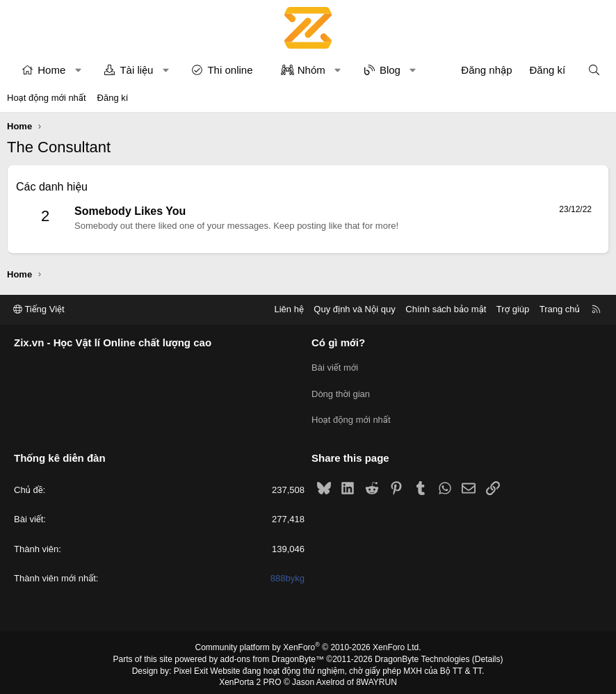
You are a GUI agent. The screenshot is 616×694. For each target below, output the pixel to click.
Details (488, 654)
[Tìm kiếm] (594, 70)
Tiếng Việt (39, 309)
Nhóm (311, 70)
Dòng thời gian (341, 391)
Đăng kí (113, 98)
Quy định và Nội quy (355, 309)
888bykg (287, 573)
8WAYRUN (376, 678)
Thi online (230, 70)
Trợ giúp (513, 309)
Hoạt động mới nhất (47, 98)
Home (51, 70)
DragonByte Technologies (422, 654)
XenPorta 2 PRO (250, 678)
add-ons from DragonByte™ (272, 654)
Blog (390, 70)
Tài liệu (136, 70)
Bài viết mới (335, 366)
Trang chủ (560, 309)
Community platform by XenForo (308, 643)
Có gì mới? (338, 342)
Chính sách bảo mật (446, 309)
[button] (78, 70)
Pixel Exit (191, 666)
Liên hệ (289, 309)
